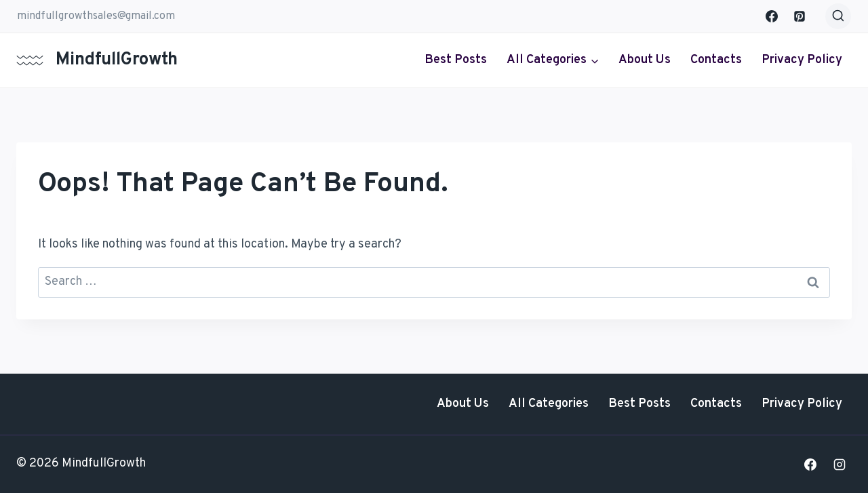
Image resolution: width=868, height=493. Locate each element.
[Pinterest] (800, 16)
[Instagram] (840, 465)
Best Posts (456, 60)
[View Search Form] (838, 16)
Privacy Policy (802, 60)
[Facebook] (772, 16)
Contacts (716, 60)
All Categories (549, 404)
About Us (645, 60)
